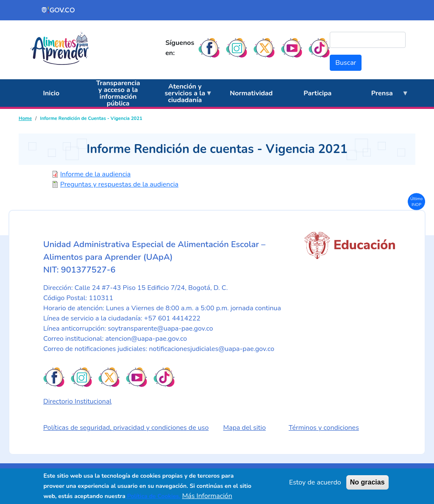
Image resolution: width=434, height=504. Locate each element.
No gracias (367, 482)
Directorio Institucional (77, 401)
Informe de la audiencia (95, 174)
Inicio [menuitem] (51, 93)
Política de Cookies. (153, 496)
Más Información (207, 496)
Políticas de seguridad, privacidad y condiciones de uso (126, 428)
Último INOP (416, 201)
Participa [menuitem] (317, 93)
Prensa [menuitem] (379, 98)
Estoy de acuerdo (315, 482)
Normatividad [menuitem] (251, 93)
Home (25, 118)
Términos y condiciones (324, 428)
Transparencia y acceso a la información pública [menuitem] (118, 93)
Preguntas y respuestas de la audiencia (119, 184)
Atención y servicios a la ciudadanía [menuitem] (183, 95)
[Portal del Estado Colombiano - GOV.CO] (58, 10)
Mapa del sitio (245, 428)
